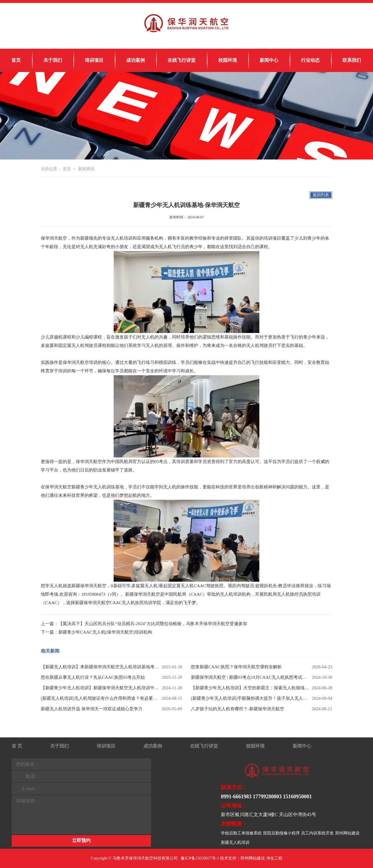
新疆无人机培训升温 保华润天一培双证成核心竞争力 (92, 709)
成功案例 (136, 60)
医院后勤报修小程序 (281, 833)
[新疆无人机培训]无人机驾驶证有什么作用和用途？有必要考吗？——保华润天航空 (100, 698)
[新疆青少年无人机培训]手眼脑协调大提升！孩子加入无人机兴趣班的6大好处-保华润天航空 (250, 698)
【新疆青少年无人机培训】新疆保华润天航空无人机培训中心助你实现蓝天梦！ (100, 688)
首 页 (17, 746)
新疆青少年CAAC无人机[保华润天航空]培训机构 (105, 632)
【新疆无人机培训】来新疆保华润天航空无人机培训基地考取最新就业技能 (100, 667)
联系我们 (352, 60)
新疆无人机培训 (235, 842)
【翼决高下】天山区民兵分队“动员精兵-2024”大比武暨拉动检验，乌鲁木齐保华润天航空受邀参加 (153, 624)
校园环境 (228, 60)
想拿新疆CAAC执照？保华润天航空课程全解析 (236, 667)
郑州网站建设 (347, 833)
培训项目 (94, 60)
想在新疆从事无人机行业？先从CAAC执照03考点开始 (93, 677)
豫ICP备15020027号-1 (200, 858)
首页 (16, 60)
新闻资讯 (86, 169)
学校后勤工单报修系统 (241, 833)
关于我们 (53, 60)
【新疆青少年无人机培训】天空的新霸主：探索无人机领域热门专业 (250, 688)
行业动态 (310, 60)
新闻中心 (269, 60)
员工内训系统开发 (317, 833)
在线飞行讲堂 (182, 60)
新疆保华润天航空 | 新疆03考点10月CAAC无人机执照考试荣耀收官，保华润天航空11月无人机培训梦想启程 (250, 677)
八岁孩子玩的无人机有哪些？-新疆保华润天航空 (237, 709)
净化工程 (274, 858)
